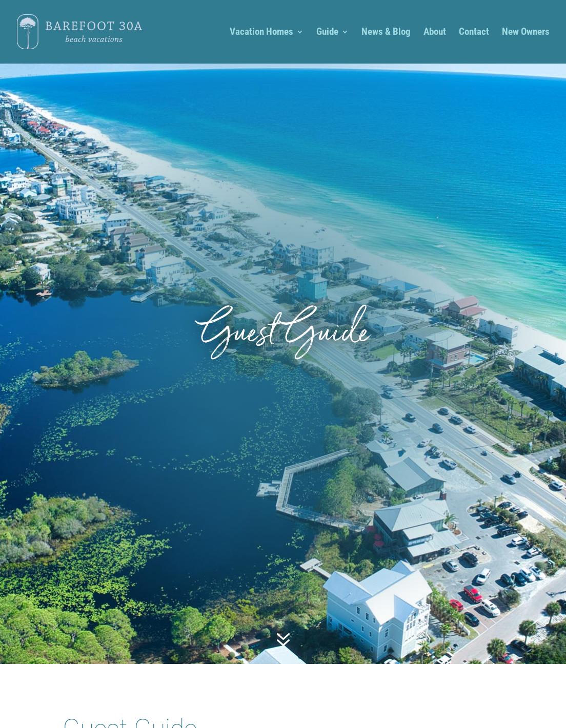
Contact (474, 33)
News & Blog (386, 33)
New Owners (526, 33)
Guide (327, 33)
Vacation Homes (261, 33)
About (435, 33)
